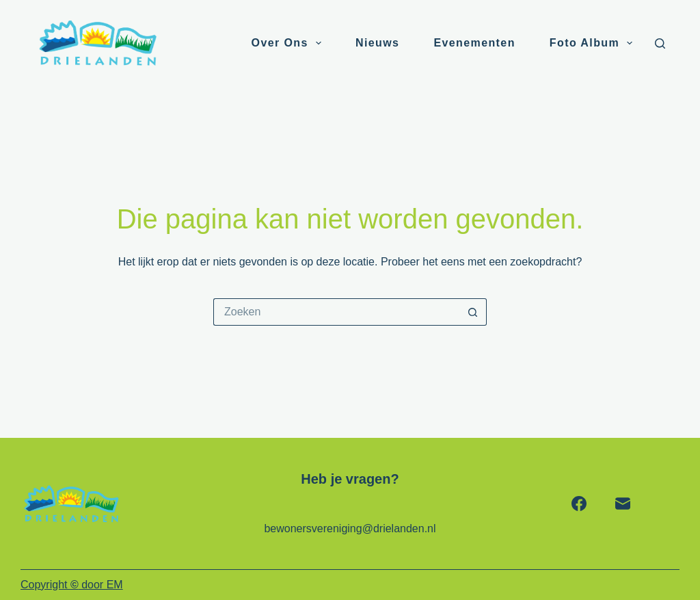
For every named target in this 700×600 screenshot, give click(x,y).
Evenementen (474, 43)
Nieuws (377, 43)
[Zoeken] (660, 43)
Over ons (289, 43)
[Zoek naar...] (336, 312)
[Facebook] (579, 504)
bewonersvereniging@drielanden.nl (350, 529)
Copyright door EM (72, 585)
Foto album (594, 43)
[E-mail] (623, 504)
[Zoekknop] (473, 312)
